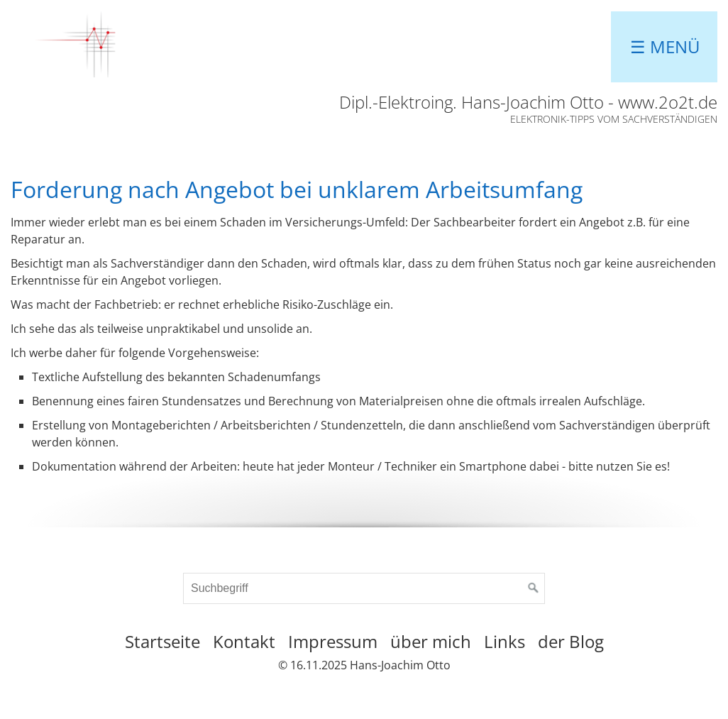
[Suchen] (534, 588)
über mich (431, 641)
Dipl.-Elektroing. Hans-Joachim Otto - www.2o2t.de (528, 102)
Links (504, 641)
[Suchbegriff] (364, 588)
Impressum (333, 641)
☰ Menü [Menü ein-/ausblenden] (665, 46)
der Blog (571, 641)
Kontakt (244, 641)
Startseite (162, 641)
